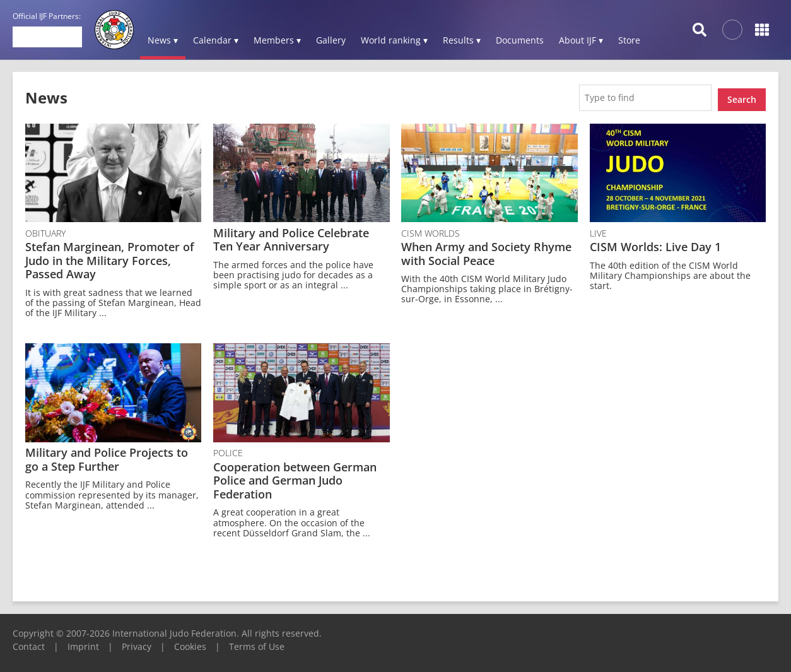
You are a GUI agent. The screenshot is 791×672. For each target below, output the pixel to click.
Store (629, 40)
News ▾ (163, 40)
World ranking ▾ (394, 40)
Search (742, 96)
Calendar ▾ (216, 40)
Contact (29, 643)
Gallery (331, 40)
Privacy (137, 643)
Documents (520, 40)
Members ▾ (277, 40)
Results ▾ (462, 40)
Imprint (83, 643)
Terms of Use (257, 643)
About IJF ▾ (581, 40)
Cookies (190, 643)
